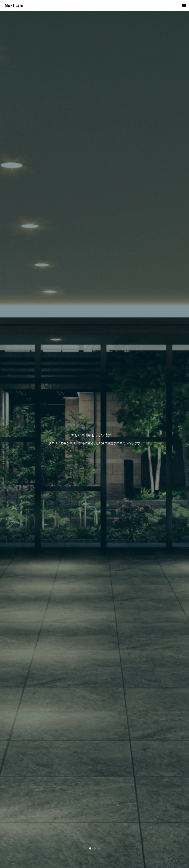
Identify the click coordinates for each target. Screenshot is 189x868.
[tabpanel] (94, 440)
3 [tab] (99, 848)
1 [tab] (90, 848)
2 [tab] (94, 848)
